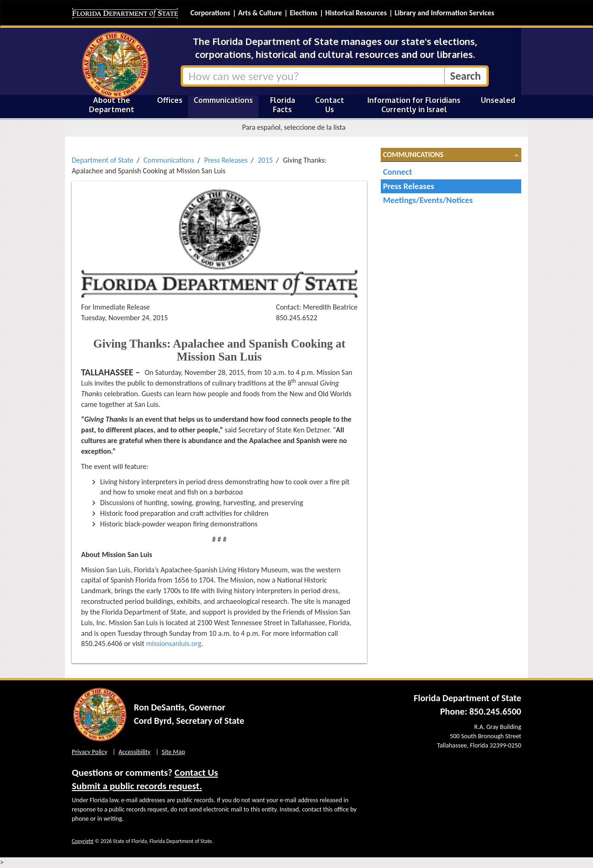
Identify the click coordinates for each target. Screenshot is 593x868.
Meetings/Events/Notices (428, 200)
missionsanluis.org (173, 643)
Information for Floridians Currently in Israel (414, 105)
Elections (303, 13)
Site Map (173, 752)
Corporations (210, 13)
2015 (265, 160)
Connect (398, 172)
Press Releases (226, 160)
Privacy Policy (90, 752)
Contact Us (330, 105)
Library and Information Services (445, 13)
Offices (170, 100)
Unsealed (498, 100)
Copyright (83, 841)
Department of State (103, 160)
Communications (223, 100)
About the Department (112, 105)
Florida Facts (283, 105)
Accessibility (135, 752)
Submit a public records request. (137, 786)
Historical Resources (356, 13)
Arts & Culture (260, 13)
